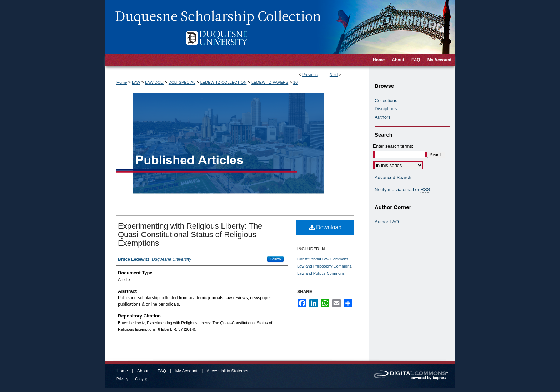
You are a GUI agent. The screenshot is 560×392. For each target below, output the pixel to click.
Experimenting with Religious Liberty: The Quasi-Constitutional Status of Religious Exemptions (190, 235)
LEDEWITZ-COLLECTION (224, 82)
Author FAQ (387, 222)
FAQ (162, 371)
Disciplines (386, 109)
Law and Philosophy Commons (324, 266)
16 (295, 82)
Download (326, 227)
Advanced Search (393, 177)
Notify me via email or (402, 190)
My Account (186, 371)
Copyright (143, 379)
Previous (310, 75)
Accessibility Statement (229, 371)
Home (122, 82)
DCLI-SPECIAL (182, 82)
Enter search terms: (393, 146)
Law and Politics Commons (321, 273)
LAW (136, 82)
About (143, 371)
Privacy (122, 379)
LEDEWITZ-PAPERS (270, 82)
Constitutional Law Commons (323, 259)
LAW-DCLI (154, 82)
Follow (275, 259)
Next (334, 75)
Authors (383, 117)
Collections (386, 100)
